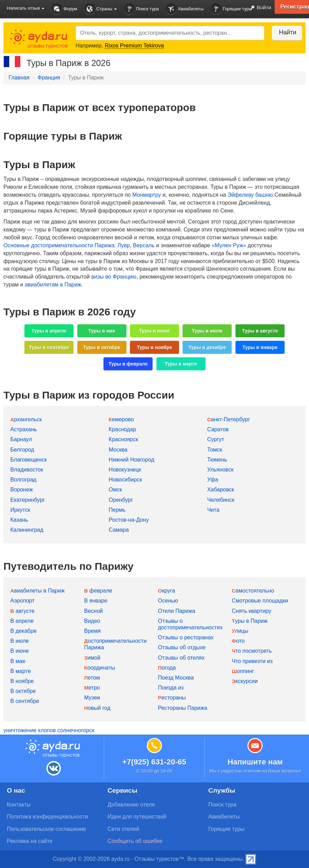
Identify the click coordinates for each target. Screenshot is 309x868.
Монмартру (147, 195)
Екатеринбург (28, 500)
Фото (238, 641)
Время (92, 631)
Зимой (92, 658)
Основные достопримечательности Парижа (59, 245)
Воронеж (22, 490)
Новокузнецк (125, 470)
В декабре (24, 631)
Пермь (117, 510)
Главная (19, 78)
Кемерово (121, 419)
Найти (285, 32)
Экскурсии (245, 681)
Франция (49, 78)
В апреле (22, 621)
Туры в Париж (250, 621)
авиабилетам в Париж (53, 285)
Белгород (22, 450)
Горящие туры (231, 9)
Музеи (92, 698)
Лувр (124, 245)
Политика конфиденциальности (47, 817)
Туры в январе (260, 347)
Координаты (100, 668)
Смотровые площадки (260, 601)
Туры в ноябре (154, 347)
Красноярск (123, 439)
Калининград (27, 530)
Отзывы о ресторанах (186, 637)
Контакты (19, 805)
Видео (92, 621)
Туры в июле (207, 331)
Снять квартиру (251, 611)
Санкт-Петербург (229, 419)
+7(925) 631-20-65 (154, 762)
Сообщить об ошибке (135, 841)
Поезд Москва (176, 678)
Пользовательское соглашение (46, 829)
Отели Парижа (177, 611)
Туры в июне (154, 331)
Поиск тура (141, 9)
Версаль (144, 245)
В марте (21, 671)
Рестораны (172, 698)
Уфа (213, 480)
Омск (115, 490)
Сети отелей (123, 829)
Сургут (216, 439)
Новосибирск (125, 480)
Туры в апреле (49, 331)
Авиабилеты (185, 9)
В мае (18, 661)
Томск (215, 450)
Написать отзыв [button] (26, 8)
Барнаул (21, 439)
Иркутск (20, 510)
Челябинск (221, 500)
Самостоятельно (253, 591)
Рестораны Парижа (183, 708)
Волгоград (23, 480)
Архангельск (26, 419)
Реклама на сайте (30, 841)
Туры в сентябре (49, 347)
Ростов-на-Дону (129, 520)
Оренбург (121, 500)
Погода (167, 668)
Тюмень (217, 460)
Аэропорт (22, 601)
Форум (64, 9)
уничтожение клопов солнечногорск (49, 730)
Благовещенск (29, 460)
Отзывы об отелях (181, 658)
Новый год (97, 708)
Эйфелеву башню (250, 195)
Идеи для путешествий (137, 817)
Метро (92, 688)
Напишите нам (255, 762)
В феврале (98, 591)
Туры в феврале (128, 364)
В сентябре (25, 701)
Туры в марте (181, 364)
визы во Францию (114, 277)
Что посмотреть (252, 651)
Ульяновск (220, 470)
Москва (118, 450)
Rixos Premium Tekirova (134, 46)
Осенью (168, 601)
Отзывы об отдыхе (182, 647)
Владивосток (27, 470)
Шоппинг (243, 671)
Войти (258, 8)
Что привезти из (252, 661)
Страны (101, 9)
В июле (20, 641)
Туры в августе (260, 331)
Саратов (218, 429)
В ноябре (22, 681)
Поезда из (171, 688)
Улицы (240, 631)
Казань (19, 520)
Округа (167, 591)
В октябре (23, 691)
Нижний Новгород (131, 460)
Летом (92, 678)
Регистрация (294, 7)
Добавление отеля (131, 805)
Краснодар (122, 429)
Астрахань (24, 429)
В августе (22, 611)
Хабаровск (221, 490)
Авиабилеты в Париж (37, 591)
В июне (20, 651)
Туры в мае (102, 331)
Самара (119, 530)
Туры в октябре (102, 347)
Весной (93, 611)
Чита (213, 510)
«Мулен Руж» (229, 245)
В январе (96, 601)
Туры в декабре (207, 347)
